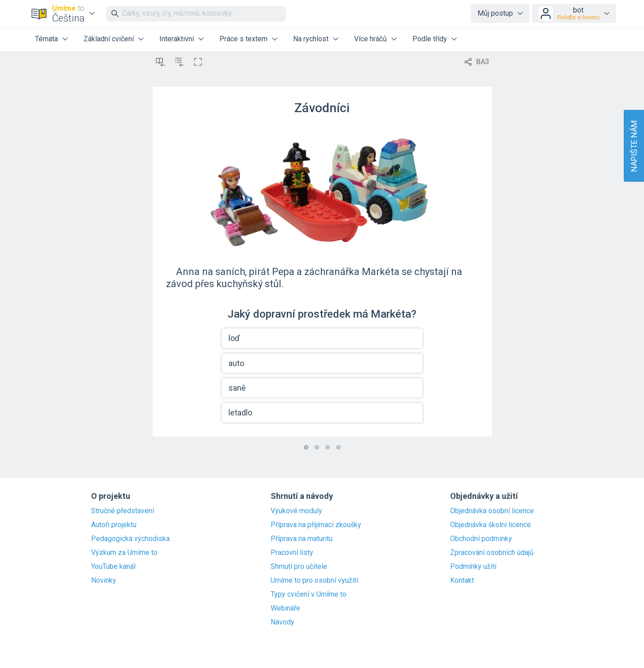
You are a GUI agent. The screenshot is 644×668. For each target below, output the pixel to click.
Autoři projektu (114, 525)
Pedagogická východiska (130, 539)
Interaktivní (177, 39)
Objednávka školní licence (491, 525)
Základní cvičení (109, 39)
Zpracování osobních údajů (492, 553)
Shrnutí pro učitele (299, 567)
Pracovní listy (292, 553)
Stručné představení (123, 511)
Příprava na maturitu (302, 539)
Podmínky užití (473, 567)
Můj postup (495, 13)
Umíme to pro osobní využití (314, 581)
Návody (283, 622)
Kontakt (462, 581)
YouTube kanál (113, 567)
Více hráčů (370, 39)
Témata (46, 39)
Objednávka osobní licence (492, 511)
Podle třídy (430, 39)
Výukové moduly (296, 511)
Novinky (104, 581)
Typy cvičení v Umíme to (309, 594)
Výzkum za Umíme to (124, 553)
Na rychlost (311, 39)
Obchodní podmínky (481, 539)
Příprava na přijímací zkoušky (316, 525)
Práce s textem (243, 39)
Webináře (285, 608)
